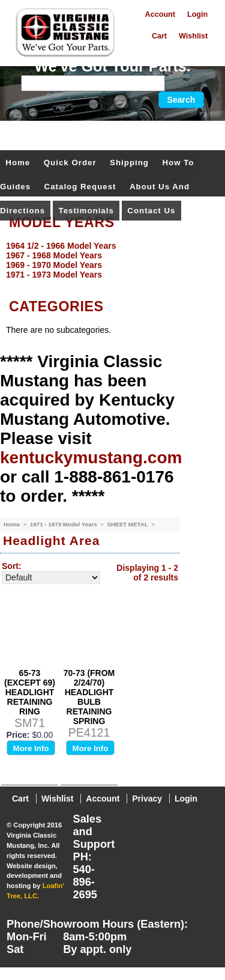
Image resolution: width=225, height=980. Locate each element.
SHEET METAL (128, 524)
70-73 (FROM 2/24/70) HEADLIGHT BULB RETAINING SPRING (89, 697)
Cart (159, 36)
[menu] (109, 260)
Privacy (147, 799)
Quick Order (70, 163)
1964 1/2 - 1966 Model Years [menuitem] (61, 246)
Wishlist (193, 36)
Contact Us (151, 211)
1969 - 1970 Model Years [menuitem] (54, 265)
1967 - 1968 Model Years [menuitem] (54, 255)
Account (160, 14)
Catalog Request (80, 187)
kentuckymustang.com (91, 458)
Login (197, 14)
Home (18, 163)
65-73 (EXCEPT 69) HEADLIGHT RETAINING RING (30, 692)
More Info (31, 748)
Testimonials (86, 211)
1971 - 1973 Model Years (64, 524)
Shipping (129, 163)
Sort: (12, 566)
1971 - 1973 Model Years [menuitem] (54, 275)
